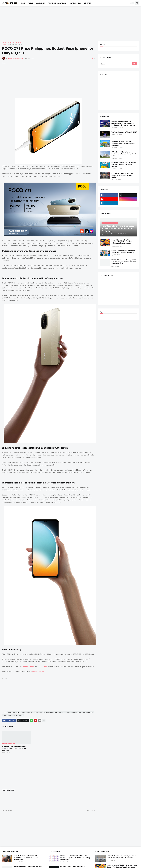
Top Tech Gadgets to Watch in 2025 (124, 132)
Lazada (31, 667)
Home (23, 3)
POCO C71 (62, 712)
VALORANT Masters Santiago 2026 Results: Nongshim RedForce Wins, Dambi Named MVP (124, 262)
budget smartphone (27, 712)
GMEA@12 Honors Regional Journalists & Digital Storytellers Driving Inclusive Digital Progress (123, 123)
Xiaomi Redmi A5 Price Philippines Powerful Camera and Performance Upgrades (15, 748)
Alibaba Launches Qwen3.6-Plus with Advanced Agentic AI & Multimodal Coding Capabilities (75, 858)
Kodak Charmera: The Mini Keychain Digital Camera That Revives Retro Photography (122, 242)
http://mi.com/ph (38, 672)
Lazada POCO (38, 712)
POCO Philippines (88, 712)
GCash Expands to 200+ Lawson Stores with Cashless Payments (123, 252)
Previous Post (8, 810)
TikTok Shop (42, 667)
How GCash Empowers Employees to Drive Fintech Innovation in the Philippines (122, 857)
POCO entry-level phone (74, 712)
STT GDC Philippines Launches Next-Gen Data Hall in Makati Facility (122, 175)
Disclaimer (40, 3)
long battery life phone (51, 712)
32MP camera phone (15, 44)
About (30, 3)
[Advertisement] (64, 24)
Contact (87, 3)
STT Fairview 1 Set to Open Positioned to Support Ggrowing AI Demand (124, 154)
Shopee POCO (7, 715)
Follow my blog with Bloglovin (12, 42)
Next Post (90, 810)
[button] (132, 3)
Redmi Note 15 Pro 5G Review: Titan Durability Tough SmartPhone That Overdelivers (26, 858)
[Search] (116, 64)
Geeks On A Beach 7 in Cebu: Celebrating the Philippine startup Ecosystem (123, 143)
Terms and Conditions (57, 3)
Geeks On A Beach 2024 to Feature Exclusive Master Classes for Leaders (124, 164)
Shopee (25, 667)
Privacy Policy (75, 3)
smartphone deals (18, 715)
